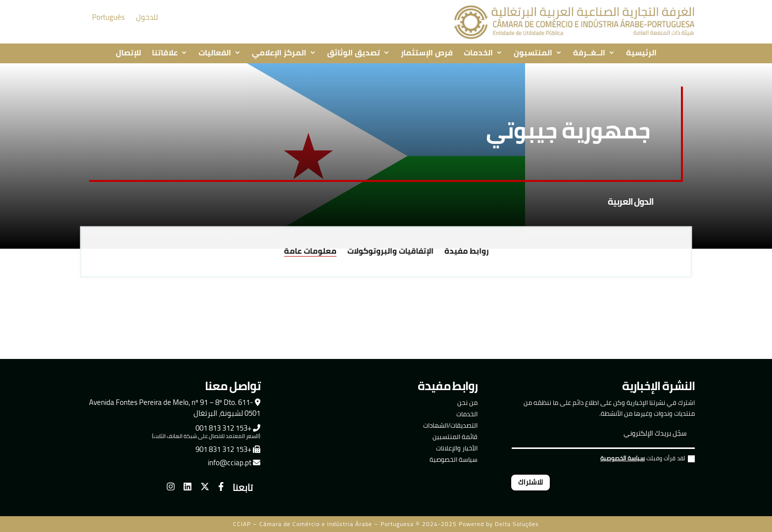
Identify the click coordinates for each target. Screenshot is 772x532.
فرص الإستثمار (427, 53)
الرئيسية (641, 53)
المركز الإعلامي (279, 53)
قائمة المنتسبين (455, 437)
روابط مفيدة (463, 252)
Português (108, 17)
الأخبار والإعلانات (457, 448)
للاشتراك (531, 482)
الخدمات (478, 53)
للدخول (147, 17)
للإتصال (128, 53)
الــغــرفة (589, 53)
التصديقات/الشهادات (450, 425)
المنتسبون (533, 53)
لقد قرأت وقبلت (648, 460)
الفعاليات (215, 53)
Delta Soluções (517, 524)
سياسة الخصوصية (454, 459)
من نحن (467, 402)
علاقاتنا (165, 53)
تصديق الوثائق (354, 53)
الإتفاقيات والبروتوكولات (390, 252)
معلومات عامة (313, 252)
